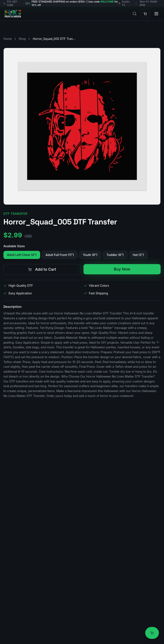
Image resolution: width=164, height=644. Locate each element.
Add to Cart (42, 269)
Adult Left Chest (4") (22, 255)
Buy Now (122, 269)
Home (8, 39)
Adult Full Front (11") (60, 255)
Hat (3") (138, 255)
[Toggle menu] (156, 14)
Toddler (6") (115, 255)
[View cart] (152, 633)
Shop (22, 39)
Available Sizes (14, 246)
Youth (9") (90, 255)
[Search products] (135, 14)
